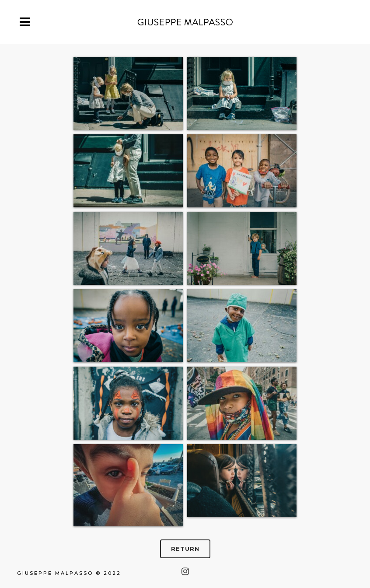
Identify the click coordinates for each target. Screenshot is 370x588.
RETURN (185, 549)
